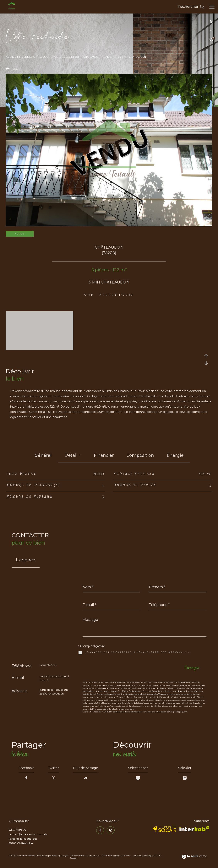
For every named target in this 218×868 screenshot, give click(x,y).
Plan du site (94, 856)
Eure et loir (72, 57)
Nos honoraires (77, 856)
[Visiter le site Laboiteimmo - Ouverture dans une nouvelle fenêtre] (194, 857)
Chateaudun (92, 57)
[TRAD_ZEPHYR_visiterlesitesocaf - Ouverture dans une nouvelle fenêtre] (165, 829)
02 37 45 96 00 (48, 665)
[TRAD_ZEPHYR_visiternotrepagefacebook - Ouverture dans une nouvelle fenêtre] (100, 830)
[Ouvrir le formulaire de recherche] (191, 7)
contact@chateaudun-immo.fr (28, 834)
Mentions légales (111, 856)
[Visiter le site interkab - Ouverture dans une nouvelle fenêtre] (194, 829)
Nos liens (137, 856)
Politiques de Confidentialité (128, 712)
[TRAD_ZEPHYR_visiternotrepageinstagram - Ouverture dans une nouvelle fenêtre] (111, 830)
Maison (108, 57)
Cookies (74, 858)
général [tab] (43, 455)
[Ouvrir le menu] (212, 7)
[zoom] (40, 348)
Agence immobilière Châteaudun (28, 57)
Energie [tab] (175, 455)
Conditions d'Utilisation (156, 712)
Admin (126, 856)
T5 (117, 57)
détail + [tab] (73, 455)
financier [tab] (104, 455)
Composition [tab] (140, 455)
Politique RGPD (152, 856)
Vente (57, 57)
